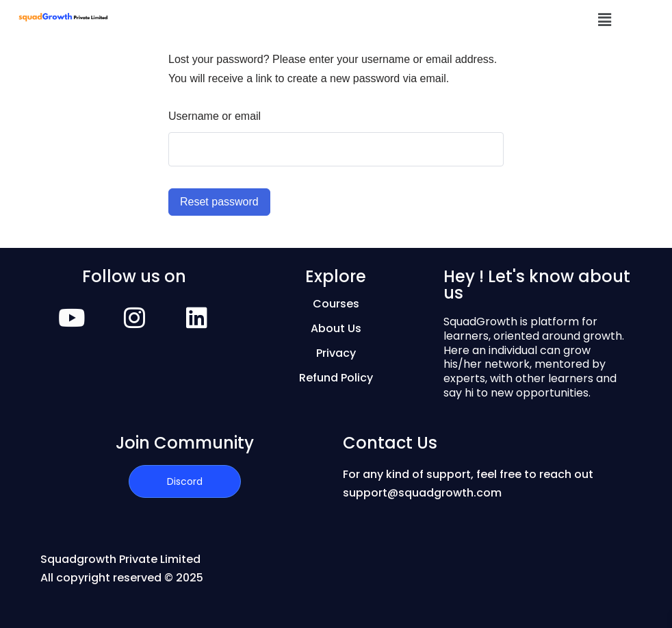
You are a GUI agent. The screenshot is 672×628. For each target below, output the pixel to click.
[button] (605, 20)
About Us (336, 328)
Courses (336, 304)
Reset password (219, 202)
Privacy (336, 353)
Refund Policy (336, 378)
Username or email (215, 116)
